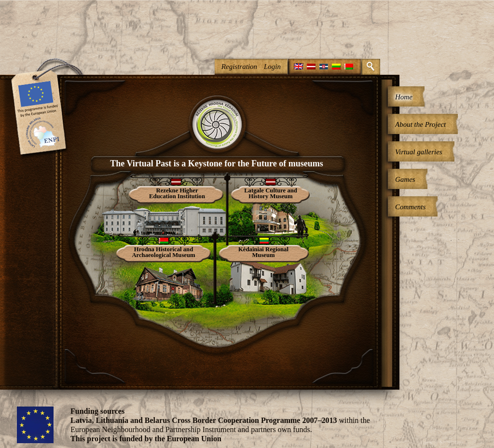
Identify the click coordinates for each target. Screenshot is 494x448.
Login (272, 67)
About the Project (420, 124)
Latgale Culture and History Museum (271, 194)
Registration (239, 67)
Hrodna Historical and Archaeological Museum (163, 252)
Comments (410, 207)
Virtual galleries (419, 152)
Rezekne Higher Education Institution (177, 194)
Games (405, 179)
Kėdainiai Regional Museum (263, 252)
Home (404, 97)
